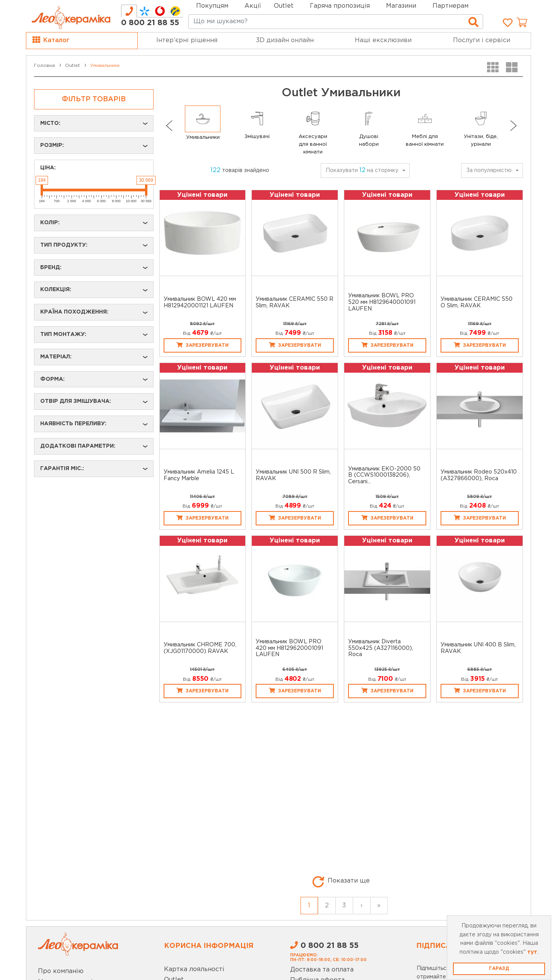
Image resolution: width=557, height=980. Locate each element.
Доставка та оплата (322, 970)
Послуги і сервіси (482, 40)
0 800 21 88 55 (150, 23)
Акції (253, 6)
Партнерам (450, 6)
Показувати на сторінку (362, 170)
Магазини (401, 6)
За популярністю (489, 170)
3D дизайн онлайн (285, 40)
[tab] (129, 11)
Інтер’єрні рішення (187, 40)
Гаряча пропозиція (340, 6)
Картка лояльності (194, 969)
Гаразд (499, 969)
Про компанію (61, 971)
